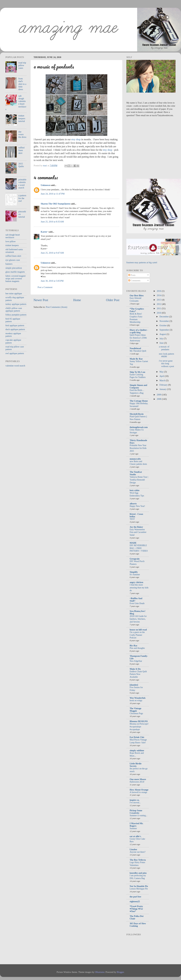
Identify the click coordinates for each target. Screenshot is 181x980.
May (162, 372)
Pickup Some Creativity (136, 812)
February (164, 385)
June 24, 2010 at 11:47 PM (53, 194)
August (163, 334)
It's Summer (135, 575)
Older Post (113, 300)
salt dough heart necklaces (13, 236)
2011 (159, 308)
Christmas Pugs (136, 713)
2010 (159, 313)
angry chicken (136, 582)
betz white (135, 490)
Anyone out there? (138, 852)
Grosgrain (135, 559)
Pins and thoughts (137, 648)
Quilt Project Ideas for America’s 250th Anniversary (138, 338)
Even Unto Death (137, 603)
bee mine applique (14, 293)
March (163, 380)
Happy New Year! (137, 506)
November (164, 321)
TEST (132, 519)
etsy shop (76, 139)
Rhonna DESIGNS (139, 721)
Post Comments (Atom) (57, 307)
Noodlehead (135, 348)
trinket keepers (12, 245)
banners (9, 264)
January (163, 389)
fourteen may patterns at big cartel (142, 262)
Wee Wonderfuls (138, 698)
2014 (159, 295)
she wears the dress (22, 134)
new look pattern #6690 (166, 355)
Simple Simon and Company (138, 386)
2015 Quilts (21, 165)
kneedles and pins (138, 873)
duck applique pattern (15, 329)
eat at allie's (135, 836)
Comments (134, 281)
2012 (159, 304)
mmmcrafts (135, 459)
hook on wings (136, 700)
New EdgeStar (136, 661)
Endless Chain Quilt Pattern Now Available (138, 674)
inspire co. (135, 800)
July (162, 339)
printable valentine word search (22, 184)
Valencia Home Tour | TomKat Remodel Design (139, 480)
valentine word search (15, 366)
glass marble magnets (15, 272)
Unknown (45, 185)
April (162, 376)
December (164, 317)
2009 (159, 395)
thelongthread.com (139, 427)
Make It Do (135, 669)
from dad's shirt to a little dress (22, 84)
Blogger (120, 972)
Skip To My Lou (137, 372)
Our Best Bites (137, 295)
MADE (133, 543)
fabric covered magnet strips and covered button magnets (16, 279)
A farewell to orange (138, 792)
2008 (159, 399)
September (165, 330)
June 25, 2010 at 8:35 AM (52, 222)
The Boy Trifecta (138, 860)
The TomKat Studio (136, 473)
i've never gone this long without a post (166, 364)
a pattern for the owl (22, 198)
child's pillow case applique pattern (14, 309)
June (162, 343)
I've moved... (135, 803)
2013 (159, 300)
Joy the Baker (136, 527)
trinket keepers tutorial (22, 118)
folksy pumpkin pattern (16, 315)
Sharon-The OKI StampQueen (55, 204)
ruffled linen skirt (21, 150)
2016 (159, 291)
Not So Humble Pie (139, 886)
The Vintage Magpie (136, 710)
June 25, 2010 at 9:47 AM (52, 253)
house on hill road (138, 630)
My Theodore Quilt (138, 351)
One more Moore (138, 779)
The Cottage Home (139, 401)
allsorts (133, 504)
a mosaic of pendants (164, 348)
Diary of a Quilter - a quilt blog (139, 331)
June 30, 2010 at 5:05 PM (52, 281)
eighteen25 (135, 901)
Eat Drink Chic (137, 737)
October (163, 325)
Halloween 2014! (137, 782)
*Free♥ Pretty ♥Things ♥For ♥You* (136, 909)
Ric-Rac (134, 646)
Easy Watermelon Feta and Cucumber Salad (138, 532)
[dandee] (134, 685)
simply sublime (137, 750)
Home (77, 300)
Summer (133, 828)
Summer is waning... (138, 815)
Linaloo (133, 849)
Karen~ (44, 232)
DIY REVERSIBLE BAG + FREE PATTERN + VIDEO (139, 548)
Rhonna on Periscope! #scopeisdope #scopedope (139, 727)
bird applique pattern (15, 325)
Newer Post (41, 300)
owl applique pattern (15, 353)
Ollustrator (100, 972)
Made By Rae (136, 359)
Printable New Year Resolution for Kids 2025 (138, 448)
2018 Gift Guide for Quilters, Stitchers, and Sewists (138, 619)
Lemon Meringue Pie (139, 889)
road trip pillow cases (22, 65)
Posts (132, 275)
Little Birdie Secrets (136, 765)
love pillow (11, 241)
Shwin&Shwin (137, 414)
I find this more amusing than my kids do (139, 588)
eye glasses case (13, 260)
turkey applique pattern (16, 304)
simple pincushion (14, 268)
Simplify (134, 572)
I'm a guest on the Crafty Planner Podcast (137, 635)
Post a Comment (45, 287)
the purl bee (135, 897)
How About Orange (139, 790)
